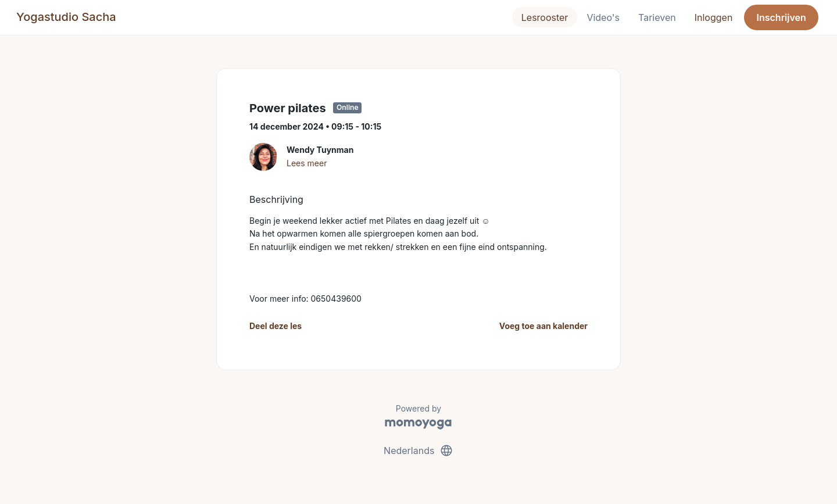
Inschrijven (781, 17)
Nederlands (419, 451)
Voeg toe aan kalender (543, 326)
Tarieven (657, 17)
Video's (603, 17)
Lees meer (307, 163)
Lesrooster (545, 17)
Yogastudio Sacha (66, 17)
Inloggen (714, 17)
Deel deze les (276, 326)
